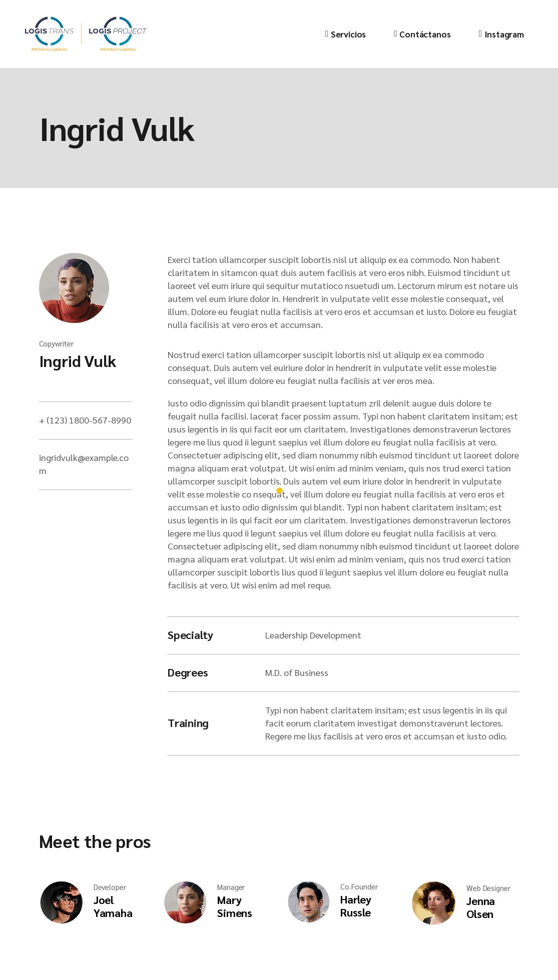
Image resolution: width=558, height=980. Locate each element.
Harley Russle (356, 905)
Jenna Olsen (481, 907)
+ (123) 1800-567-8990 (85, 420)
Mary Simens (235, 906)
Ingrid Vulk (78, 360)
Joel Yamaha (113, 906)
